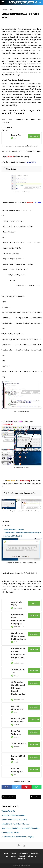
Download (34, 136)
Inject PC (16, 737)
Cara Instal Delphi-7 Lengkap (14, 529)
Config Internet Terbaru (10, 833)
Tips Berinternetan (19, 627)
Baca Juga (34, 616)
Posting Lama (36, 797)
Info (15, 775)
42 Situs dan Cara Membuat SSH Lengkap (18, 837)
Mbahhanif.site (21, 3)
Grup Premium (18, 608)
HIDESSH (21, 859)
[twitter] (17, 787)
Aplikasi (16, 712)
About (6, 853)
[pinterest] (27, 787)
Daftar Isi (16, 762)
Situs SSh (22, 856)
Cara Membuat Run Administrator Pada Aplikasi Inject (22, 533)
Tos (7, 856)
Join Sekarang (34, 720)
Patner (13, 856)
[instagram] (24, 846)
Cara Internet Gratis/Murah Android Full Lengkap (20, 828)
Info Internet (32, 856)
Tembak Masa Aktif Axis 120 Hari (14, 820)
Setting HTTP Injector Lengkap (13, 815)
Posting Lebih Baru (9, 797)
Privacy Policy (24, 853)
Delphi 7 (16, 675)
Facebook (16, 725)
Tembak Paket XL (8, 811)
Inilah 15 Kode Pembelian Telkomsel (15, 824)
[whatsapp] (37, 787)
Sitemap (13, 853)
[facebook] (7, 787)
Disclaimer (35, 853)
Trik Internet (17, 747)
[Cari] (40, 3)
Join (34, 603)
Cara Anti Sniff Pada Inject (13, 536)
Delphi (15, 138)
